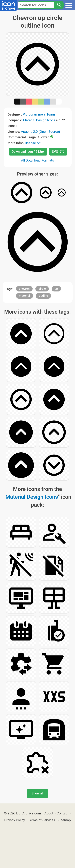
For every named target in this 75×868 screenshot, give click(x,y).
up (56, 289)
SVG (58, 152)
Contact (62, 813)
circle (42, 289)
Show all (37, 793)
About (49, 813)
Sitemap (65, 820)
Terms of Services (42, 820)
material (24, 296)
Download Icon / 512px (28, 152)
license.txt (33, 143)
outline (43, 296)
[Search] (59, 5)
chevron (24, 289)
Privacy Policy (14, 820)
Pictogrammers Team (39, 114)
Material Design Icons (39, 120)
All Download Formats (37, 160)
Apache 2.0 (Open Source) (40, 132)
